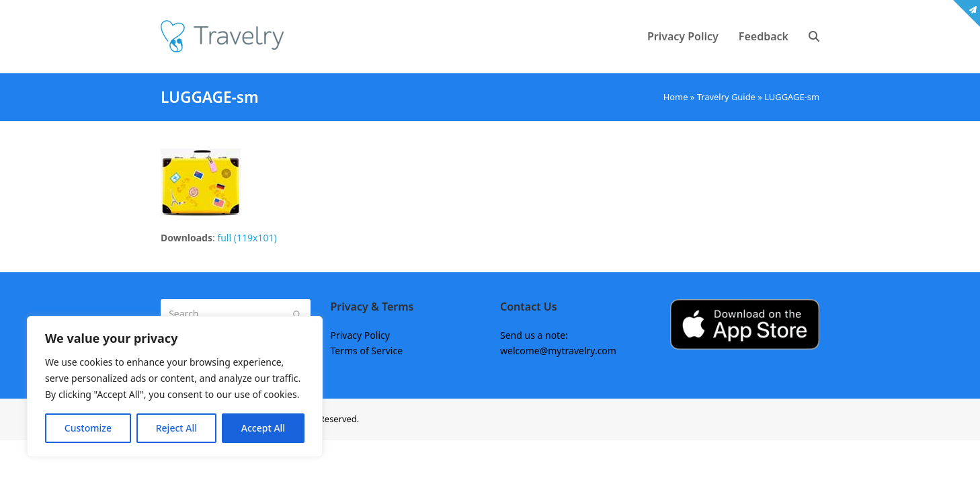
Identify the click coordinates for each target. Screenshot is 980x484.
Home (676, 97)
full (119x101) (247, 238)
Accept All (263, 428)
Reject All (176, 428)
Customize (88, 428)
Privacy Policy (360, 335)
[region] (175, 387)
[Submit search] (297, 314)
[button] (814, 36)
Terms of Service (367, 351)
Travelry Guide (726, 97)
